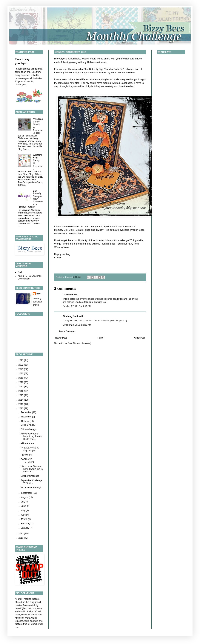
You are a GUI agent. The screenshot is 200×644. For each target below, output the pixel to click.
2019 (21, 378)
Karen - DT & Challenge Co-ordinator (30, 277)
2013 (21, 404)
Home (101, 338)
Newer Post (61, 338)
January (25, 528)
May (24, 511)
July (23, 502)
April (24, 515)
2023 (21, 360)
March (25, 519)
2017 (21, 387)
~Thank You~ (27, 443)
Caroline (67, 295)
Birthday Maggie (29, 429)
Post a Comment (67, 331)
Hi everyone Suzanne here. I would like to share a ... (32, 469)
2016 (21, 391)
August (25, 497)
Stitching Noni (70, 316)
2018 (21, 382)
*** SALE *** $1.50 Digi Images (30, 449)
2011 (21, 534)
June (24, 506)
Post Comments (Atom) (80, 343)
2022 (21, 365)
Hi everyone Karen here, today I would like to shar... (31, 436)
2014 (21, 400)
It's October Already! (31, 488)
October (25, 421)
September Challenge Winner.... (31, 482)
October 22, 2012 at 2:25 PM (77, 306)
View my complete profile (37, 302)
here (133, 72)
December (27, 412)
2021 (21, 369)
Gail (20, 272)
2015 (21, 395)
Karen (71, 59)
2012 (21, 408)
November (27, 417)
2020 (21, 374)
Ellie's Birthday (28, 425)
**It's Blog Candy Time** (38, 122)
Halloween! (26, 455)
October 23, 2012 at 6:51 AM (77, 325)
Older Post (140, 338)
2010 (21, 538)
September (27, 493)
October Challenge (30, 476)
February (26, 524)
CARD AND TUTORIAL (27, 461)
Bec (39, 294)
